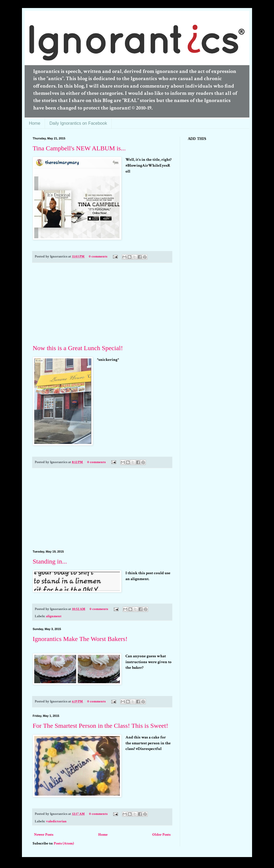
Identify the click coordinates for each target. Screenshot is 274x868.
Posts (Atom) (64, 843)
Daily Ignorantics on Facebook (78, 123)
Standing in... (50, 561)
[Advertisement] (102, 304)
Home (35, 123)
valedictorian (56, 821)
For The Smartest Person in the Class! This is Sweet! (100, 726)
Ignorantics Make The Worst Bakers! (80, 639)
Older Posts (161, 835)
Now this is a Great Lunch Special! (78, 348)
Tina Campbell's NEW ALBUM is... (79, 148)
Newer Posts (44, 835)
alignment (54, 616)
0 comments (98, 256)
